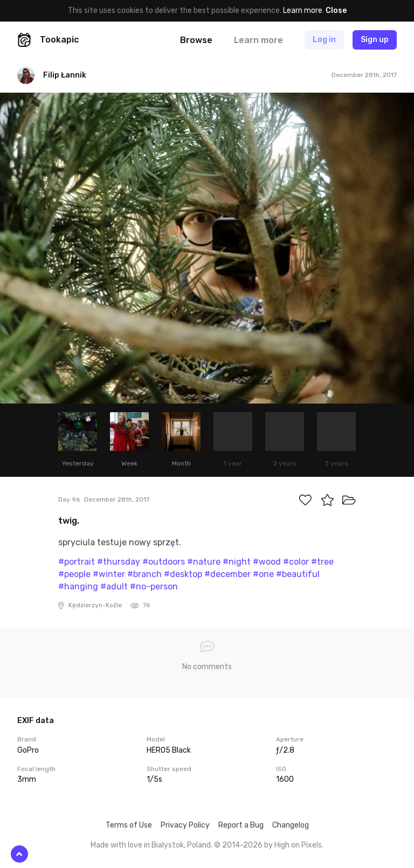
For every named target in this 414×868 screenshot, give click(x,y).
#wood (267, 562)
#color (296, 562)
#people (74, 574)
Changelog (291, 825)
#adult (114, 586)
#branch (144, 574)
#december (227, 574)
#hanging (78, 586)
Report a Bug (241, 825)
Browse (196, 40)
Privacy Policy (185, 825)
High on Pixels (298, 845)
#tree (322, 562)
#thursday (119, 562)
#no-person (154, 586)
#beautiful (298, 574)
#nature (204, 562)
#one (263, 574)
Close (336, 11)
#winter (109, 574)
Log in (324, 40)
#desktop (183, 574)
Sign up (375, 40)
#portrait (77, 562)
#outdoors (164, 562)
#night (237, 562)
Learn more (303, 11)
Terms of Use (129, 825)
